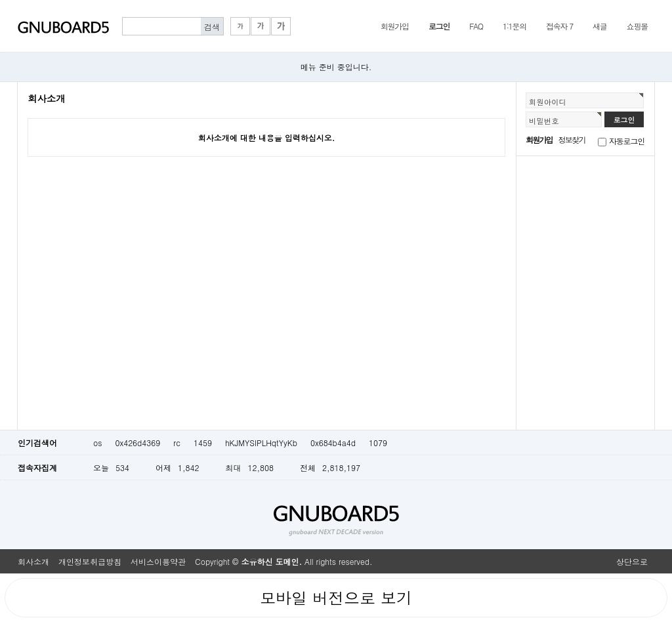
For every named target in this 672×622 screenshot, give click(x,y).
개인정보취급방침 (90, 561)
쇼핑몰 (637, 26)
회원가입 (395, 26)
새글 (600, 26)
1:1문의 (514, 26)
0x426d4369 (137, 443)
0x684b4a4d (333, 443)
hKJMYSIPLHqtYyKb (261, 443)
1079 (378, 443)
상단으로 (632, 561)
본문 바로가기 (0, 0)
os (97, 443)
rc (177, 443)
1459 (203, 443)
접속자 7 (559, 26)
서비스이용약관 (158, 561)
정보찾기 (572, 139)
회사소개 (33, 561)
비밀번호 (544, 121)
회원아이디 (548, 102)
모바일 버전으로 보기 (336, 598)
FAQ (476, 26)
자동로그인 (627, 141)
